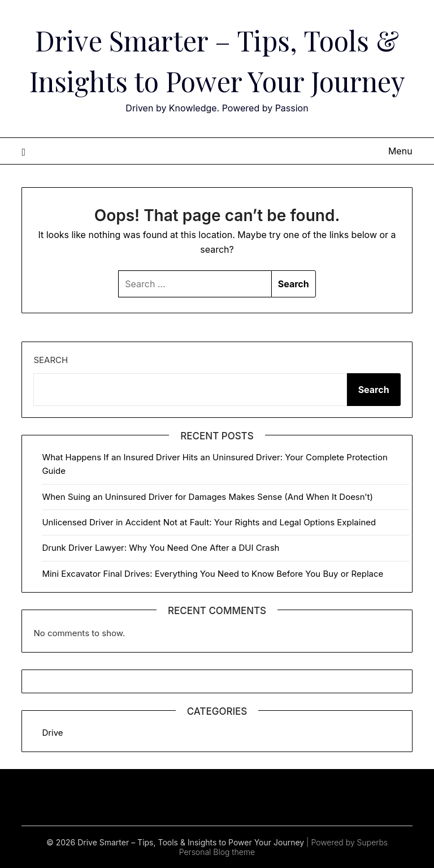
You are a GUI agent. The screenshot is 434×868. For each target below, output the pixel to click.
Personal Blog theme (217, 852)
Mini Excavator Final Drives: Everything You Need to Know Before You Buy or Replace (212, 574)
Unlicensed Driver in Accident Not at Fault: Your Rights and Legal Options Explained (209, 522)
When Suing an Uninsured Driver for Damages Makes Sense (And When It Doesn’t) (207, 497)
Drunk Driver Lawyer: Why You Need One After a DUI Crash (160, 548)
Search (51, 360)
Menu (400, 151)
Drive (52, 733)
